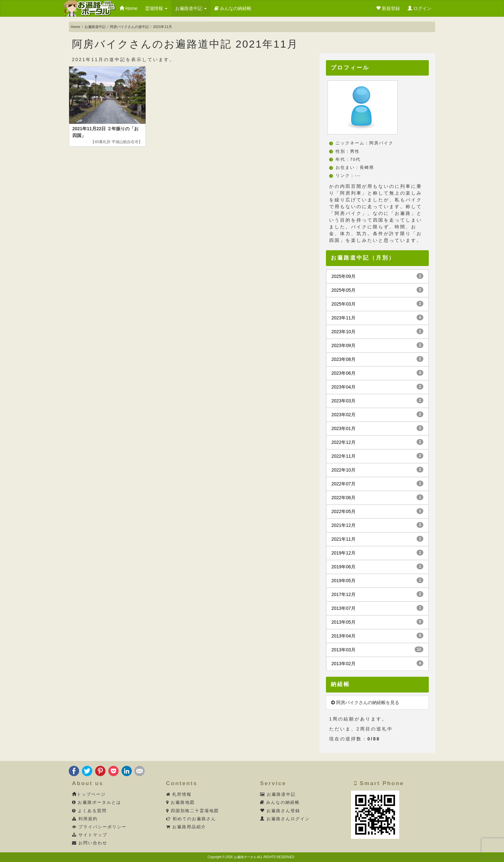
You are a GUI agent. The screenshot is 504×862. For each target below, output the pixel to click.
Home (128, 8)
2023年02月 (377, 414)
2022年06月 (377, 497)
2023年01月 (377, 428)
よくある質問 (90, 811)
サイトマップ (90, 835)
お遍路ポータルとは (97, 802)
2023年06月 (377, 373)
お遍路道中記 (191, 8)
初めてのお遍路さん (191, 819)
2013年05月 (377, 622)
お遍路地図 (181, 802)
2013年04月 (377, 636)
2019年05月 (377, 580)
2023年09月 (377, 345)
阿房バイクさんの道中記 (129, 27)
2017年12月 (377, 594)
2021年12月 (377, 525)
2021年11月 (377, 539)
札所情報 (179, 794)
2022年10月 (377, 470)
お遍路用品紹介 (186, 827)
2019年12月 (377, 553)
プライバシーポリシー (99, 827)
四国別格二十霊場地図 (193, 811)
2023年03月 (377, 400)
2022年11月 (377, 456)
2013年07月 (377, 608)
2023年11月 (377, 317)
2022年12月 (377, 442)
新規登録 (388, 8)
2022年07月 (377, 483)
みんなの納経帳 (233, 8)
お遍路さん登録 (280, 811)
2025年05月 (377, 290)
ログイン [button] (419, 8)
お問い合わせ (90, 843)
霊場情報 (156, 8)
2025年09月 (377, 276)
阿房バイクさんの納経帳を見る (365, 702)
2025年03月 (377, 304)
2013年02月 (377, 663)
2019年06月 (377, 566)
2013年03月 (377, 649)
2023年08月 (377, 359)
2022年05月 (377, 511)
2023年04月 (377, 387)
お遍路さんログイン (285, 819)
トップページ (89, 794)
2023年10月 (377, 331)
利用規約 (85, 819)
